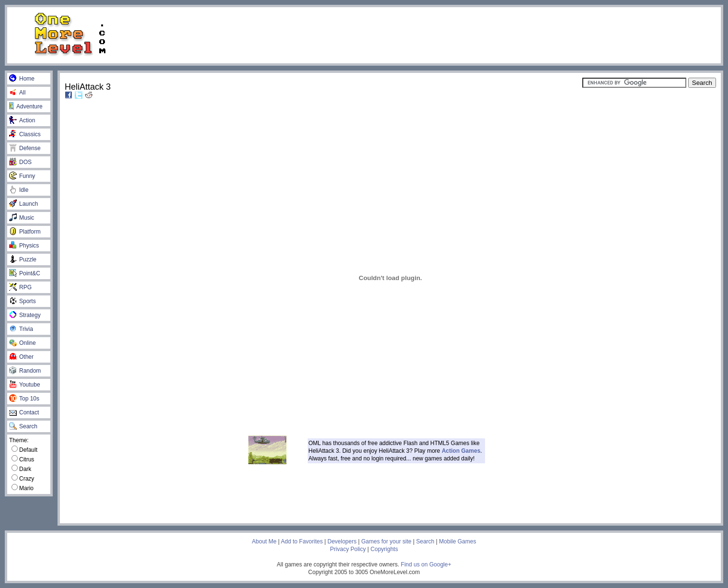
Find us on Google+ (426, 564)
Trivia (21, 329)
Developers (342, 541)
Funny (22, 176)
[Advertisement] (428, 35)
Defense (25, 148)
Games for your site (387, 541)
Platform (25, 232)
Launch (23, 204)
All (17, 93)
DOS (20, 162)
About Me (264, 541)
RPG (20, 287)
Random (25, 371)
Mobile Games (457, 541)
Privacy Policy (348, 549)
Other (21, 357)
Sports (23, 301)
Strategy (25, 315)
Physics (24, 246)
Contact (24, 412)
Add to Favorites (302, 541)
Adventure (26, 106)
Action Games (461, 451)
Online (23, 343)
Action (22, 120)
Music (22, 218)
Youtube (25, 385)
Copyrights (384, 549)
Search (23, 426)
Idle (19, 190)
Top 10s (24, 399)
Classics (25, 134)
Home (22, 79)
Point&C (25, 273)
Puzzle (23, 259)
